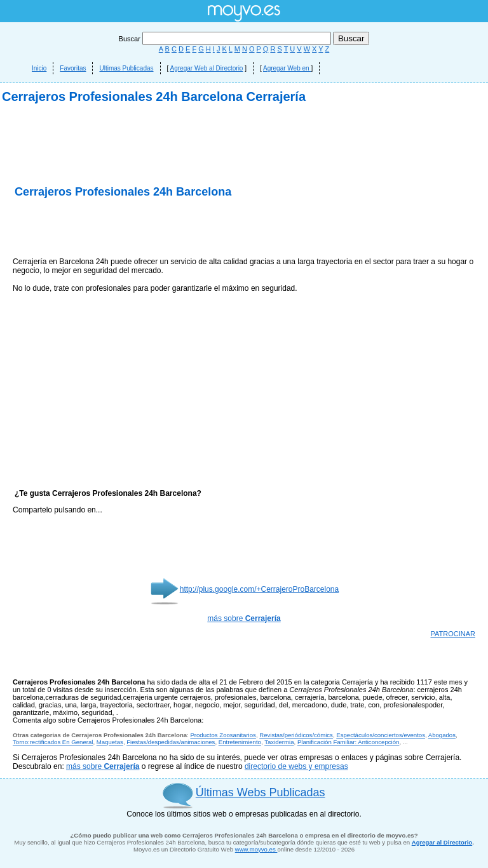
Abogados (442, 735)
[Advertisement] (161, 229)
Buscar (226, 39)
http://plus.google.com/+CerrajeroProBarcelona (259, 589)
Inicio (39, 68)
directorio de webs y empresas (296, 766)
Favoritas (73, 68)
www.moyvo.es (256, 849)
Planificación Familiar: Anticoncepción (349, 742)
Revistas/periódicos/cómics (296, 735)
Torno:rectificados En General (53, 742)
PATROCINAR (453, 634)
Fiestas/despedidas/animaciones (171, 742)
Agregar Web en (287, 68)
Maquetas (110, 742)
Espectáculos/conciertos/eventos (381, 735)
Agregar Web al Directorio (207, 68)
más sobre (244, 618)
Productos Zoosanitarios (223, 735)
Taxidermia (279, 742)
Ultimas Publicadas (126, 68)
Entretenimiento (240, 742)
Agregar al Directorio (442, 842)
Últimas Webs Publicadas (261, 792)
